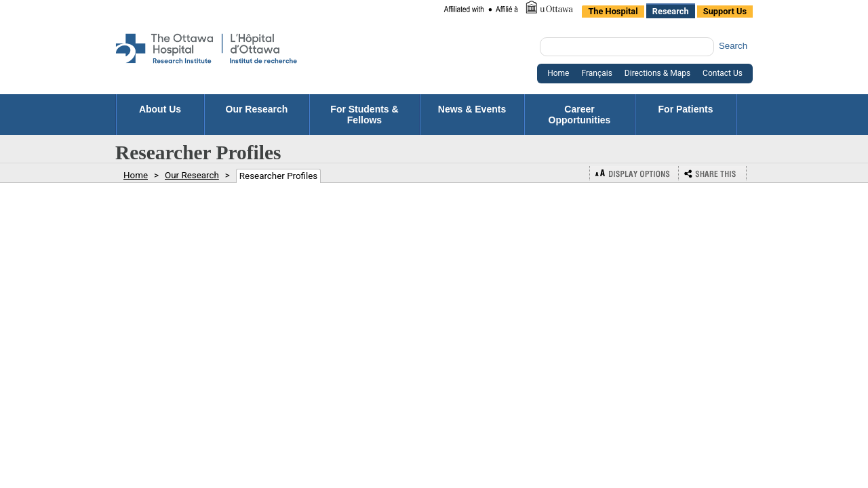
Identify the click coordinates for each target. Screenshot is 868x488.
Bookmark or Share (713, 173)
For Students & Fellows (364, 115)
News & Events (472, 115)
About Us (160, 115)
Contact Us (723, 73)
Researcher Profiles (278, 176)
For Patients (686, 115)
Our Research (257, 115)
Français (596, 73)
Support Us (725, 11)
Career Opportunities (580, 115)
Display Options (634, 173)
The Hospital (613, 11)
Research (671, 11)
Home (558, 73)
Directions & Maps (657, 73)
